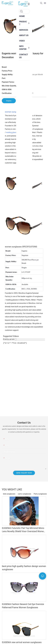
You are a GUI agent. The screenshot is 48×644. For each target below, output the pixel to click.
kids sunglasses (9, 494)
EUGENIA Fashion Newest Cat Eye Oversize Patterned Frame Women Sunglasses (23, 606)
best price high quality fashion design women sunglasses (24, 568)
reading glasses (12, 132)
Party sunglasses (40, 494)
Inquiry (9, 101)
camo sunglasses (24, 494)
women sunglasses (13, 112)
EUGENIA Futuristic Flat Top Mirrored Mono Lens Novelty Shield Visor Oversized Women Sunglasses (23, 530)
